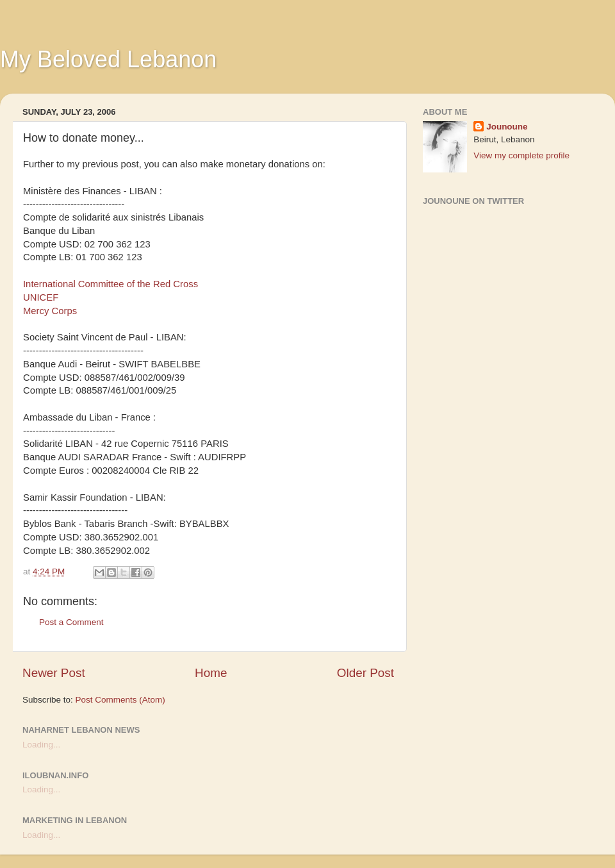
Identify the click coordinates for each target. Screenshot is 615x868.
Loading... (41, 745)
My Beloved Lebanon (108, 59)
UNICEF (41, 297)
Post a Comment (71, 622)
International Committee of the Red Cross (111, 284)
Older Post (365, 673)
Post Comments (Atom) (120, 700)
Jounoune (507, 127)
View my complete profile (521, 155)
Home (211, 673)
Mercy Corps (50, 311)
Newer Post (54, 673)
